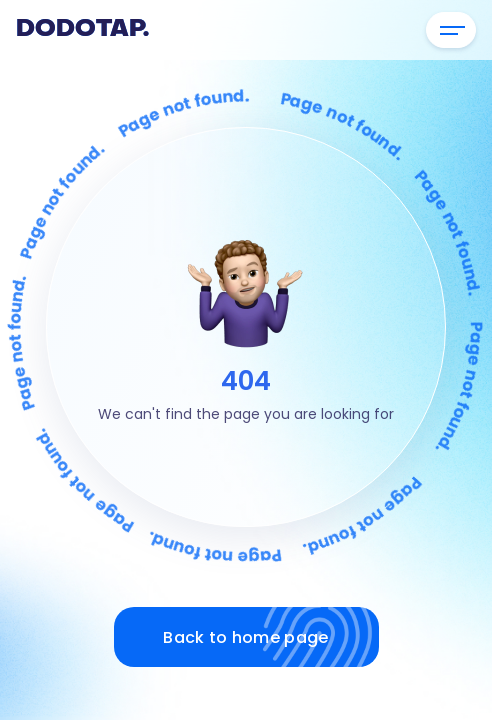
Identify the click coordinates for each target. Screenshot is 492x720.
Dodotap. (82, 30)
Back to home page (270, 637)
